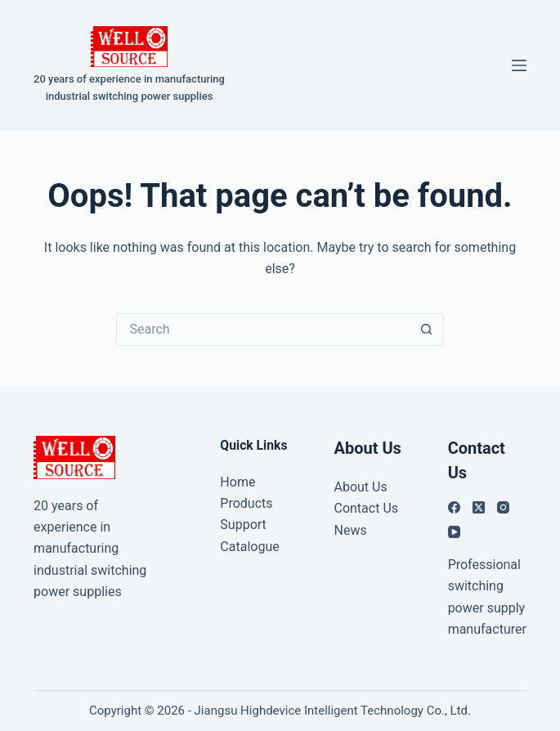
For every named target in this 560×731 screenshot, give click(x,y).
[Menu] (519, 65)
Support (243, 525)
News (350, 530)
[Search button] (427, 330)
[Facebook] (454, 507)
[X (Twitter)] (479, 507)
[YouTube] (454, 532)
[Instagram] (503, 507)
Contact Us (366, 508)
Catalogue (249, 547)
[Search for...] (263, 330)
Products (246, 503)
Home (237, 482)
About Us (360, 487)
